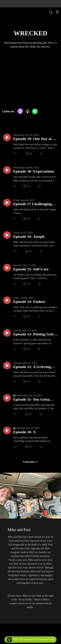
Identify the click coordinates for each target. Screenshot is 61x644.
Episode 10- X (25, 432)
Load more (30, 462)
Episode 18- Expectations (34, 171)
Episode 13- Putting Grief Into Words (34, 334)
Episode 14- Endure (29, 302)
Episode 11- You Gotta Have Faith (31, 400)
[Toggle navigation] (57, 12)
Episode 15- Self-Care (31, 269)
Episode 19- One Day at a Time (34, 139)
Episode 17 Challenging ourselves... (32, 204)
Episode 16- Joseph (29, 237)
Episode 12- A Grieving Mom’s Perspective (32, 367)
